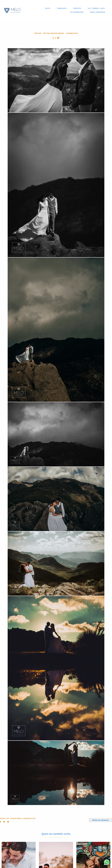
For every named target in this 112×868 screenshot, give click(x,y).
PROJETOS (77, 8)
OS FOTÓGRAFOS (77, 12)
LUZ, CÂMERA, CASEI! (96, 8)
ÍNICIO (48, 8)
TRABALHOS (62, 8)
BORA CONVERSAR (98, 12)
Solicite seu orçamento (100, 820)
